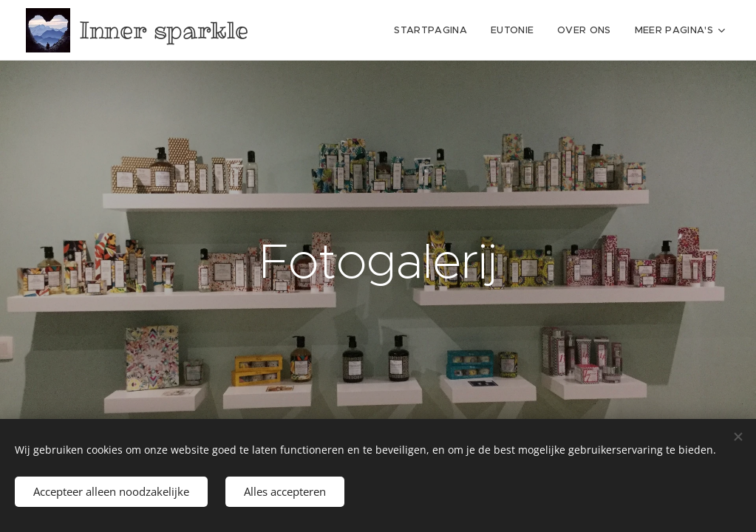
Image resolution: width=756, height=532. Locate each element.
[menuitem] (348, 30)
